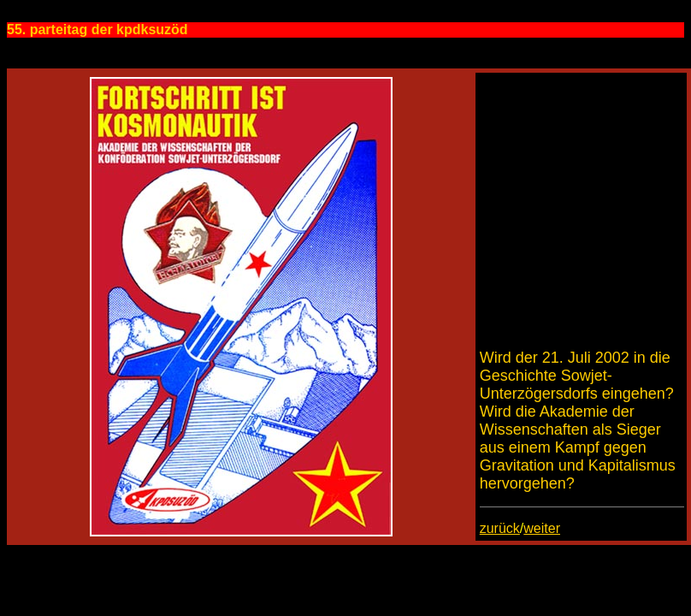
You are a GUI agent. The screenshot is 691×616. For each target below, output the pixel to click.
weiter (542, 528)
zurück (500, 528)
